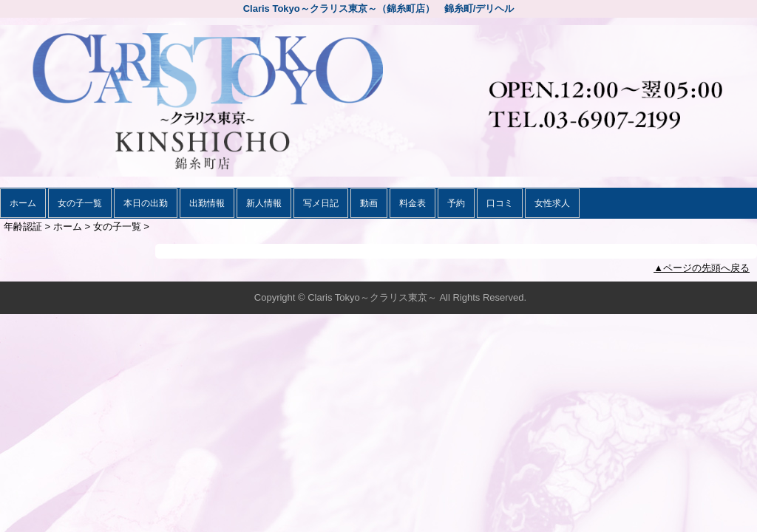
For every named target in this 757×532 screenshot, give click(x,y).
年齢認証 (23, 226)
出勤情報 (207, 203)
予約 (456, 203)
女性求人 (552, 203)
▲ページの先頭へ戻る (702, 268)
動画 (369, 203)
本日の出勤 (146, 203)
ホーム (23, 203)
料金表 (413, 203)
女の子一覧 (80, 203)
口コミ (500, 203)
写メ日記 (321, 203)
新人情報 (264, 203)
